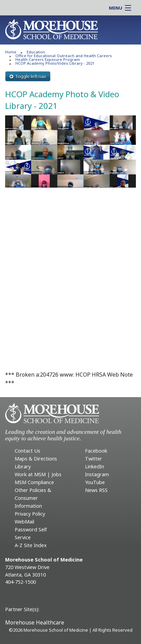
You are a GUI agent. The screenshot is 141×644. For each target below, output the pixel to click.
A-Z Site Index (31, 545)
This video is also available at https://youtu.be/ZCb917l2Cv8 (70, 324)
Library (23, 466)
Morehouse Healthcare (35, 622)
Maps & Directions (36, 459)
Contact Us (27, 451)
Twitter (94, 459)
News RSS (96, 490)
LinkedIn (95, 466)
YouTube (95, 482)
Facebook (96, 451)
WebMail (24, 522)
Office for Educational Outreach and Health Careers (64, 56)
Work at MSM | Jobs (38, 474)
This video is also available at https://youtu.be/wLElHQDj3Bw (70, 236)
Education (36, 52)
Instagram (97, 474)
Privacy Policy (30, 514)
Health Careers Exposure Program (48, 59)
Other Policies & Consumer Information (33, 498)
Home (11, 52)
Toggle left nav (28, 76)
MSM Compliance (34, 482)
